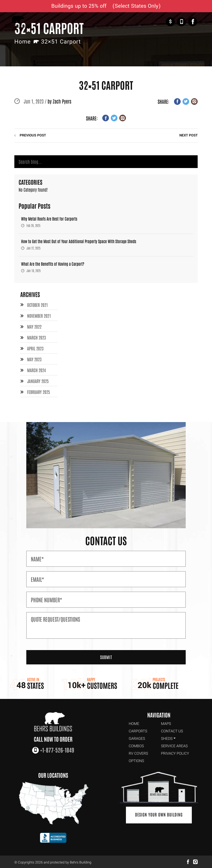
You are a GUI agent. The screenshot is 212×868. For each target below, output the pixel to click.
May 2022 (34, 326)
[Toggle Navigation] (205, 22)
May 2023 (34, 358)
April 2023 (35, 348)
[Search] (106, 162)
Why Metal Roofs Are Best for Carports (49, 219)
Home (23, 42)
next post (188, 136)
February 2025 (39, 390)
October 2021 (38, 305)
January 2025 (38, 380)
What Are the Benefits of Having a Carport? (53, 264)
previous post (33, 136)
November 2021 (39, 316)
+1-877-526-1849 (181, 22)
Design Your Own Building (159, 813)
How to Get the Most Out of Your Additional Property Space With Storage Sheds (79, 241)
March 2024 (37, 369)
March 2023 (37, 337)
